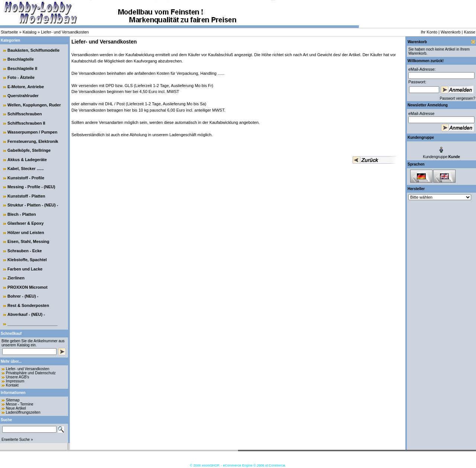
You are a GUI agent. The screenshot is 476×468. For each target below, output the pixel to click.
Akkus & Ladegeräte (27, 160)
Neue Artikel (16, 408)
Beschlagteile (21, 59)
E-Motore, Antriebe (26, 87)
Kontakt (12, 385)
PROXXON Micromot (28, 287)
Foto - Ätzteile (21, 77)
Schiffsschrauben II (26, 123)
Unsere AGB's (18, 377)
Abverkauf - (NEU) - (26, 314)
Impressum (15, 381)
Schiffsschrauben (25, 114)
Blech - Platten (22, 214)
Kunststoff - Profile (26, 178)
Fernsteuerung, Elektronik (33, 141)
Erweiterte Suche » (17, 440)
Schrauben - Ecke (25, 251)
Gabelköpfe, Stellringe (29, 150)
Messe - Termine (20, 404)
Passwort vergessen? (457, 98)
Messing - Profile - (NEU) (31, 187)
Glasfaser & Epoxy (25, 223)
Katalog (30, 32)
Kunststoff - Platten (26, 196)
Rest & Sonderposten (28, 305)
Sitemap (13, 400)
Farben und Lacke (25, 269)
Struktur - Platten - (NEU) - (33, 205)
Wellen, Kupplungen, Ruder (34, 105)
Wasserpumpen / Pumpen (32, 132)
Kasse (469, 32)
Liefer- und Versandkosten (65, 32)
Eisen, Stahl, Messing (28, 241)
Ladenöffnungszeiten (23, 412)
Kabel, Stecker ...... (25, 169)
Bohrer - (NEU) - (23, 296)
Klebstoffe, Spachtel (27, 260)
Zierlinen (16, 278)
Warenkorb (451, 32)
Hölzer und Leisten (26, 233)
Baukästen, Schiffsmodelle (33, 50)
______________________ (33, 324)
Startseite (9, 32)
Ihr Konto (429, 32)
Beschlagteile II (22, 68)
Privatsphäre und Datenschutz (31, 373)
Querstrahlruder (23, 96)
